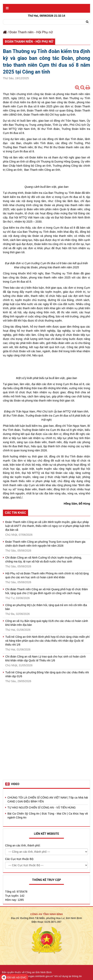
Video (15, 784)
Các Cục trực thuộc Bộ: (20, 859)
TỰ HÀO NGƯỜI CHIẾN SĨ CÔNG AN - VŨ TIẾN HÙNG (41, 808)
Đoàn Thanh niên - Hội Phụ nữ (31, 32)
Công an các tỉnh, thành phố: (23, 845)
